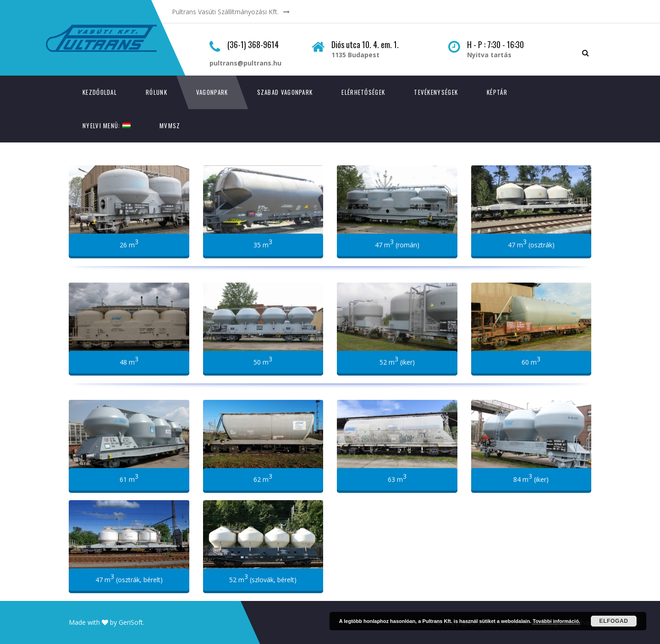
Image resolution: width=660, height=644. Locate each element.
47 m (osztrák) (531, 243)
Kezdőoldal (100, 92)
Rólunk (157, 92)
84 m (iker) (531, 478)
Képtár (497, 92)
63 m (397, 478)
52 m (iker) (397, 360)
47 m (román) (397, 243)
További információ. (556, 621)
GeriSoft (131, 622)
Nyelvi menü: (107, 126)
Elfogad (614, 621)
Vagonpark (212, 92)
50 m (263, 360)
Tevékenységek (436, 92)
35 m (263, 243)
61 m (129, 478)
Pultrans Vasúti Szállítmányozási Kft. (225, 12)
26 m (129, 243)
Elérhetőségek (363, 92)
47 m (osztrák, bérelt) (129, 578)
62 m (263, 478)
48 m (129, 360)
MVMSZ (170, 126)
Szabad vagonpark (285, 92)
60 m (531, 360)
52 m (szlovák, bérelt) (263, 578)
